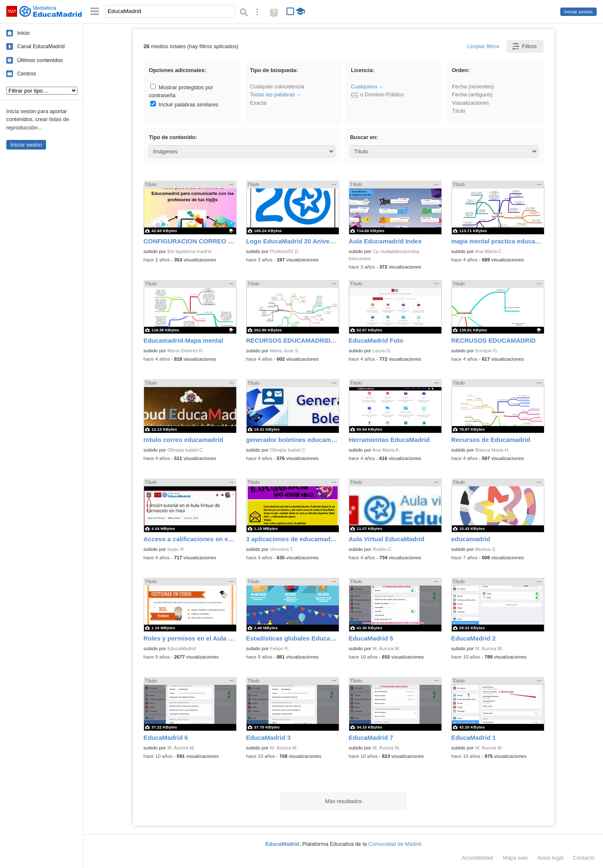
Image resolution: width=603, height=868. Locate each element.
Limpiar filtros (483, 46)
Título (459, 111)
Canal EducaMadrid (41, 46)
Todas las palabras (273, 94)
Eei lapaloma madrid (189, 251)
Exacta (258, 103)
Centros (27, 74)
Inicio (23, 33)
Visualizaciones (470, 103)
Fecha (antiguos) (472, 94)
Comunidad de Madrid (395, 844)
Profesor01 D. (285, 251)
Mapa (515, 858)
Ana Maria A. (386, 450)
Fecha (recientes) (473, 87)
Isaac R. (176, 549)
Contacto (584, 858)
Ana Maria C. (489, 251)
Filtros (524, 46)
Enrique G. (487, 351)
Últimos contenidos (40, 60)
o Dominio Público (377, 94)
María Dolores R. (186, 351)
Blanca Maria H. (492, 450)
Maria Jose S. (285, 351)
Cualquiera (364, 87)
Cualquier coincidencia (277, 87)
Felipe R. (280, 648)
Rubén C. (383, 549)
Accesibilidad (477, 858)
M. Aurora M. (387, 648)
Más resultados (343, 801)
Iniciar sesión (579, 12)
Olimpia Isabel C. (186, 450)
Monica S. (486, 549)
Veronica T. (282, 549)
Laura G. (382, 351)
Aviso (550, 858)
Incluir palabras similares (184, 105)
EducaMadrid (182, 648)
